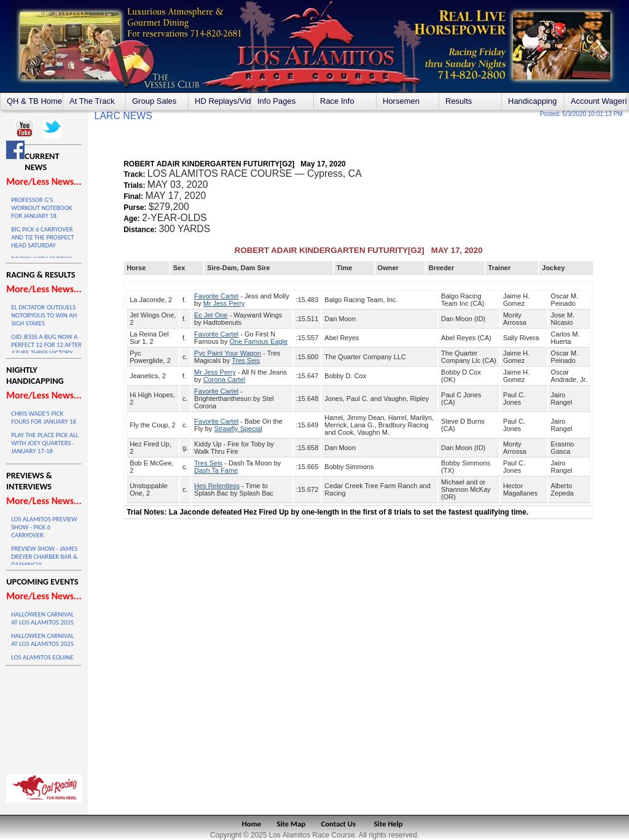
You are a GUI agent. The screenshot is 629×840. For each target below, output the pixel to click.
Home (252, 824)
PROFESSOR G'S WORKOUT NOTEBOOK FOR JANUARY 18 (41, 208)
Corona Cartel (224, 379)
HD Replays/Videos (223, 101)
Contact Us (339, 824)
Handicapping (533, 101)
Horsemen (401, 101)
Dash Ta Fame (216, 470)
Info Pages (276, 101)
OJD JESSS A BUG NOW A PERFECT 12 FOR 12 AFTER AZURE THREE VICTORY (46, 345)
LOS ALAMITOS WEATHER (44, 717)
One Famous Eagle (259, 341)
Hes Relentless (217, 486)
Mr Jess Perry (224, 303)
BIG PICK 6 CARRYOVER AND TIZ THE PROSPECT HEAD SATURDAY (42, 237)
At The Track (92, 101)
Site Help (389, 824)
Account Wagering (599, 101)
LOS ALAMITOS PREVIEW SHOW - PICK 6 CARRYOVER (44, 527)
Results (459, 101)
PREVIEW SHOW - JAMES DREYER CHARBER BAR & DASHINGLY (44, 557)
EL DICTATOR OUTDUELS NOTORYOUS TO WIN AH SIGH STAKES (44, 315)
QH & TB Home (34, 101)
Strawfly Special (238, 429)
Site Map (291, 824)
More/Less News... (44, 181)
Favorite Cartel (216, 296)
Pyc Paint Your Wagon (228, 353)
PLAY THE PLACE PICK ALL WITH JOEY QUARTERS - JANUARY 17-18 (45, 443)
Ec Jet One (211, 315)
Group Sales (154, 101)
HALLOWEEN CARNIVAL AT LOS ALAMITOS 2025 (42, 618)
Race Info (337, 101)
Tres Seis (246, 360)
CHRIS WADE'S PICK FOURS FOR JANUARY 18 (44, 418)
